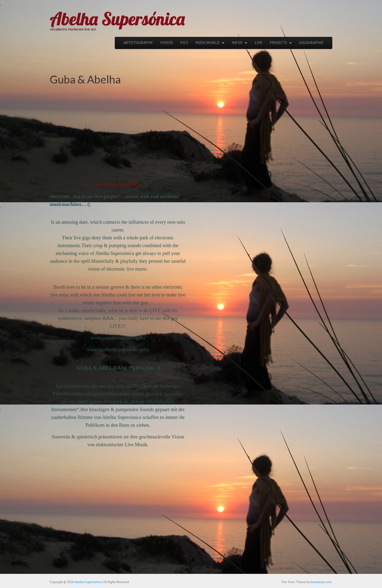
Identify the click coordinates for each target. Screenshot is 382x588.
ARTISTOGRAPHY (138, 42)
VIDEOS (167, 42)
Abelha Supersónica (117, 19)
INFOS (237, 42)
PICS (184, 42)
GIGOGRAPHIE (311, 42)
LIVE (258, 42)
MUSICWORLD (207, 42)
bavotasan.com (321, 582)
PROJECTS (278, 42)
